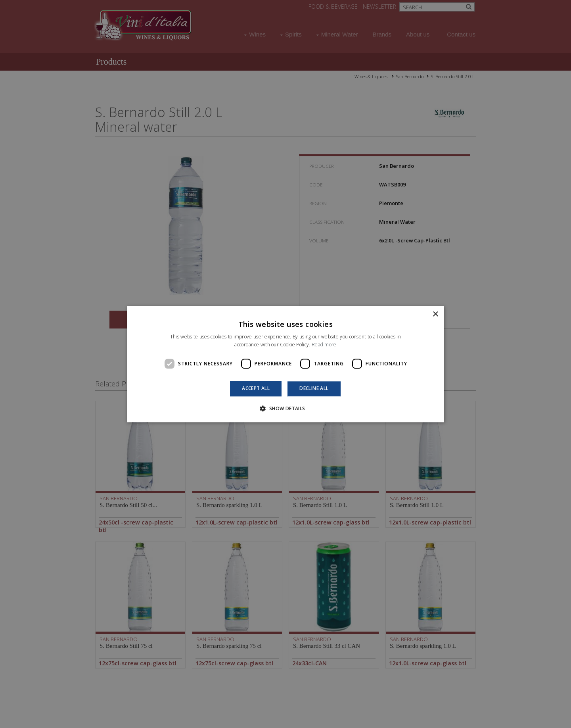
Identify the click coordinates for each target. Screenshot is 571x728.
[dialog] (285, 364)
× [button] (435, 314)
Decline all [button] (314, 389)
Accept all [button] (256, 389)
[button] (285, 408)
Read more (324, 345)
